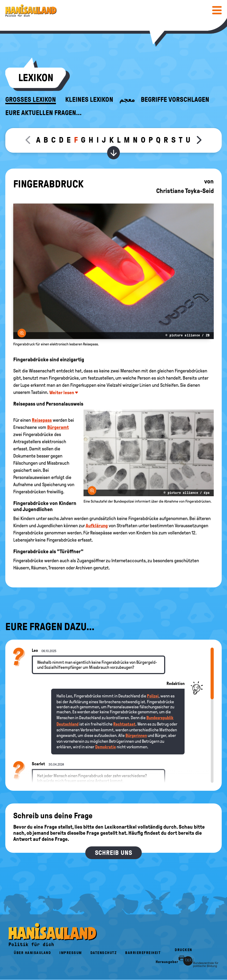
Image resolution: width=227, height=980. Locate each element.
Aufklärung (97, 526)
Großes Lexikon (31, 100)
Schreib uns (114, 853)
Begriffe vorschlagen (175, 100)
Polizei (153, 696)
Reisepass (42, 420)
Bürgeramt (58, 427)
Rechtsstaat (124, 724)
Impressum (71, 953)
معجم (127, 100)
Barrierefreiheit (143, 953)
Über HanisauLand (32, 953)
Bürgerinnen (136, 735)
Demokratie (106, 747)
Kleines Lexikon (89, 100)
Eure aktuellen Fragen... (43, 113)
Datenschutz (104, 953)
